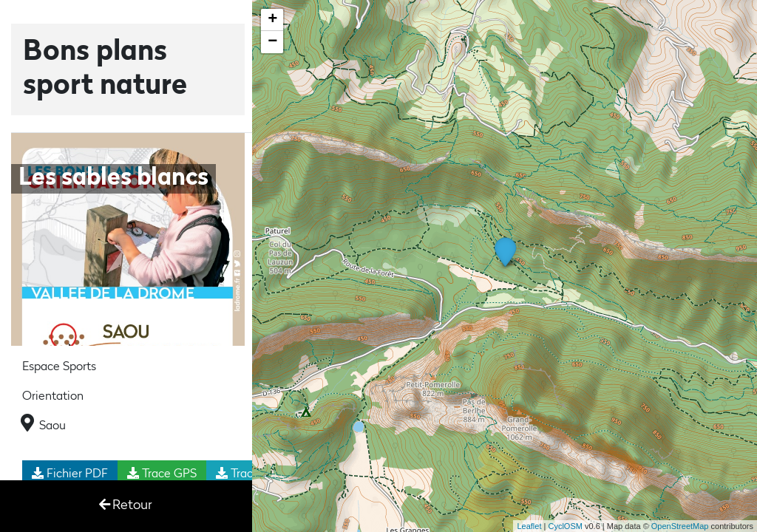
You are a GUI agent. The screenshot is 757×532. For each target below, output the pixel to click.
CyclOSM (565, 526)
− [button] (272, 42)
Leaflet (529, 526)
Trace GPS (162, 474)
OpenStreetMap (680, 526)
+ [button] (272, 20)
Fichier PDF (70, 474)
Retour (126, 505)
